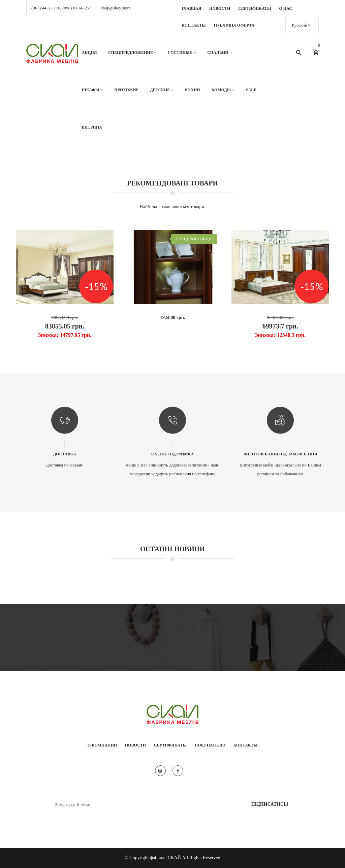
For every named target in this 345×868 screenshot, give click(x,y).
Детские (162, 90)
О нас (286, 8)
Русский (301, 25)
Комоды (223, 90)
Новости (220, 8)
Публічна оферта (234, 25)
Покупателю (210, 745)
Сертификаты (255, 8)
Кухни (193, 90)
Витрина (92, 127)
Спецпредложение (132, 53)
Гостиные (182, 53)
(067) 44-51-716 (46, 8)
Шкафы (92, 90)
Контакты (194, 25)
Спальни (219, 53)
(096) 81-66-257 (77, 8)
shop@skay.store (116, 8)
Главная (191, 8)
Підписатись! (270, 804)
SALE (251, 90)
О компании (102, 745)
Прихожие (126, 90)
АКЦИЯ (89, 53)
